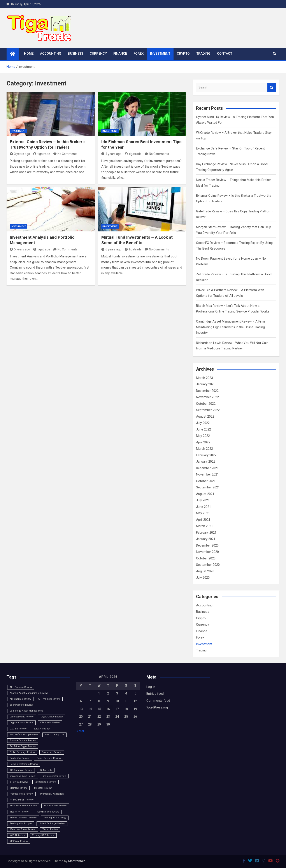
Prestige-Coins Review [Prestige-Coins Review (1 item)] (21, 794)
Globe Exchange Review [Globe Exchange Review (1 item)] (22, 752)
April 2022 (203, 442)
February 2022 (206, 455)
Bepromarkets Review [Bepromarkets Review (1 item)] (21, 705)
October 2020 (206, 558)
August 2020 (205, 571)
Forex (139, 54)
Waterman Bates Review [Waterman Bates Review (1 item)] (23, 829)
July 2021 (203, 500)
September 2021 (208, 487)
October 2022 (206, 404)
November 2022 (207, 397)
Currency (98, 54)
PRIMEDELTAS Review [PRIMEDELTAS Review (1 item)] (52, 794)
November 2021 (207, 474)
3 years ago (20, 154)
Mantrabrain (77, 861)
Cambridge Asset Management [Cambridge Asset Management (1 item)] (26, 711)
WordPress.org (157, 707)
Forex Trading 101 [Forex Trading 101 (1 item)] (54, 735)
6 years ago (111, 249)
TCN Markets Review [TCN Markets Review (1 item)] (55, 806)
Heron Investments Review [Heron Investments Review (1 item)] (24, 764)
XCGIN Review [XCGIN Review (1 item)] (17, 835)
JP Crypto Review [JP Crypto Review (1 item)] (19, 782)
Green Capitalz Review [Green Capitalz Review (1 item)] (49, 758)
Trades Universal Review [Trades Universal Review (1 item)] (23, 818)
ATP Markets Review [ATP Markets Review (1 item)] (49, 699)
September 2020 (208, 565)
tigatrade (42, 154)
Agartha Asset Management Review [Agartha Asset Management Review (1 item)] (29, 693)
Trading (203, 54)
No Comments (68, 154)
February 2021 (206, 533)
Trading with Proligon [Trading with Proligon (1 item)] (21, 824)
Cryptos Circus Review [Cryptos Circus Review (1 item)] (21, 723)
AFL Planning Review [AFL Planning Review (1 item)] (21, 687)
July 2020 (203, 578)
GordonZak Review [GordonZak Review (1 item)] (20, 758)
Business (75, 54)
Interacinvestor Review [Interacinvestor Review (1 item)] (54, 776)
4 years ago (111, 154)
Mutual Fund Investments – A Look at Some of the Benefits (137, 240)
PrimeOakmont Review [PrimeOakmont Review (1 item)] (22, 800)
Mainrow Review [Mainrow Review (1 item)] (18, 788)
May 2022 (203, 436)
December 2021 (207, 468)
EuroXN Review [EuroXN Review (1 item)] (42, 729)
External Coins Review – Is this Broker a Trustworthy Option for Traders (48, 144)
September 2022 (208, 410)
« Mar (80, 731)
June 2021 (204, 507)
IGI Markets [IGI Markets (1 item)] (46, 770)
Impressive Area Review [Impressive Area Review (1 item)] (23, 776)
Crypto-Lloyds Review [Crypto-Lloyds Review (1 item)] (52, 717)
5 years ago (20, 249)
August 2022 (205, 417)
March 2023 (204, 378)
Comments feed (158, 701)
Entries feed (155, 694)
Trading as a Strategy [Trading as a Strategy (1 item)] (55, 818)
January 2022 (206, 462)
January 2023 (206, 384)
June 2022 (204, 429)
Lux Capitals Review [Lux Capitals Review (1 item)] (46, 782)
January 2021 (206, 539)
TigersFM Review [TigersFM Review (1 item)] (19, 812)
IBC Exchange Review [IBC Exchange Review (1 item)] (21, 770)
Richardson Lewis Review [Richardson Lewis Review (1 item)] (23, 806)
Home (29, 54)
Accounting (51, 54)
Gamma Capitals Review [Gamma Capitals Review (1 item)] (23, 740)
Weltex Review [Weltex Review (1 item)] (50, 829)
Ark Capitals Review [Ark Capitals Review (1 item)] (20, 699)
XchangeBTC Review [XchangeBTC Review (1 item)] (43, 835)
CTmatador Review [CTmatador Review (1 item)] (50, 723)
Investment (160, 54)
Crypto (183, 54)
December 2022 (207, 391)
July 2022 (203, 423)
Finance (120, 54)
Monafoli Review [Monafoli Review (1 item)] (43, 788)
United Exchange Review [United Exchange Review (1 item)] (52, 824)
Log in (151, 687)
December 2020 (207, 545)
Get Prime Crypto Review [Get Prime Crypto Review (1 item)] (23, 746)
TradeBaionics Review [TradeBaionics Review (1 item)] (47, 812)
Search (272, 88)
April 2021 (203, 520)
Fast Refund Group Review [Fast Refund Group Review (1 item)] (24, 735)
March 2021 (204, 526)
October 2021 (206, 481)
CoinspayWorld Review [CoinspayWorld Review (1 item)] (22, 717)
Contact (225, 54)
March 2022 (204, 449)
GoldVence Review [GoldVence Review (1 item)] (52, 752)
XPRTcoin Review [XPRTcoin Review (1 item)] (19, 841)
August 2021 (205, 494)
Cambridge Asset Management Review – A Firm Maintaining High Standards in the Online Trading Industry (230, 327)
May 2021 (203, 513)
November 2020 (207, 552)
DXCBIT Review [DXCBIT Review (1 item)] (18, 729)
